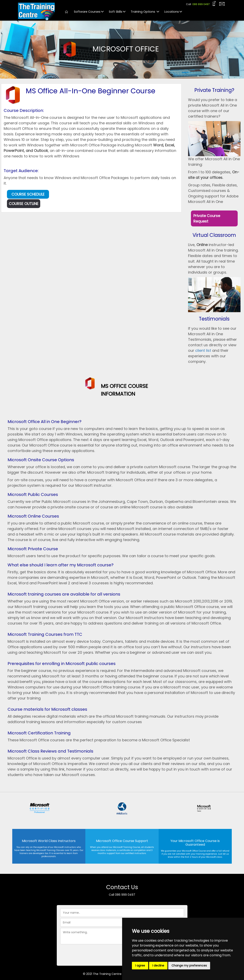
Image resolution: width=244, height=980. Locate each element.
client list (204, 350)
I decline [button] (158, 966)
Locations (173, 12)
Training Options (145, 12)
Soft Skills (117, 12)
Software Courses (88, 12)
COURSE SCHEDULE (28, 194)
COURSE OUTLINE (24, 204)
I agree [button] (140, 966)
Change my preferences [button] (189, 966)
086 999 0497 (201, 4)
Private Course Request (207, 218)
